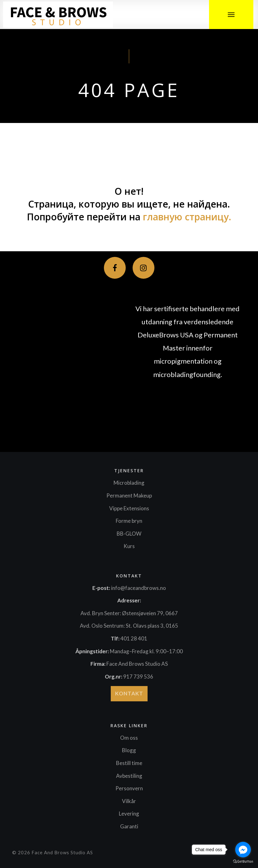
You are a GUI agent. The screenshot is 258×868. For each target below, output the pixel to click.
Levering (129, 814)
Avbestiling (129, 776)
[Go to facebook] (243, 850)
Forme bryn (129, 521)
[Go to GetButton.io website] (243, 862)
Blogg (129, 750)
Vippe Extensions (129, 508)
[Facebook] (115, 268)
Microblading (129, 483)
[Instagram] (144, 268)
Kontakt (129, 693)
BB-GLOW (129, 534)
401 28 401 (134, 638)
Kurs (129, 546)
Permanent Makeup (129, 495)
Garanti (129, 826)
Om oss (129, 738)
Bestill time (129, 763)
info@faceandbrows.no (139, 588)
